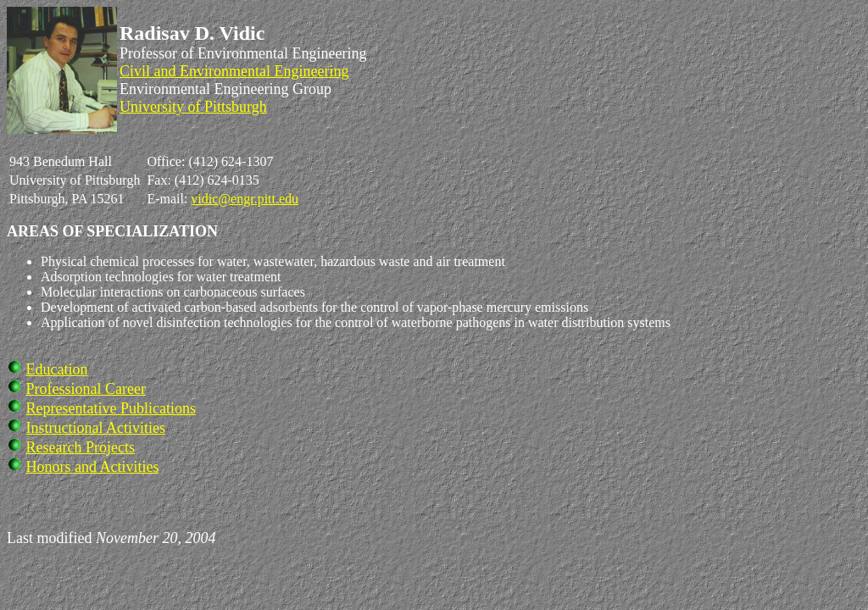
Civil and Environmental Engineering (234, 71)
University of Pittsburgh (193, 107)
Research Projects (81, 447)
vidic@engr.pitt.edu (245, 199)
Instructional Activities (96, 428)
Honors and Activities (93, 467)
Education (57, 369)
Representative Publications (111, 408)
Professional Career (86, 389)
